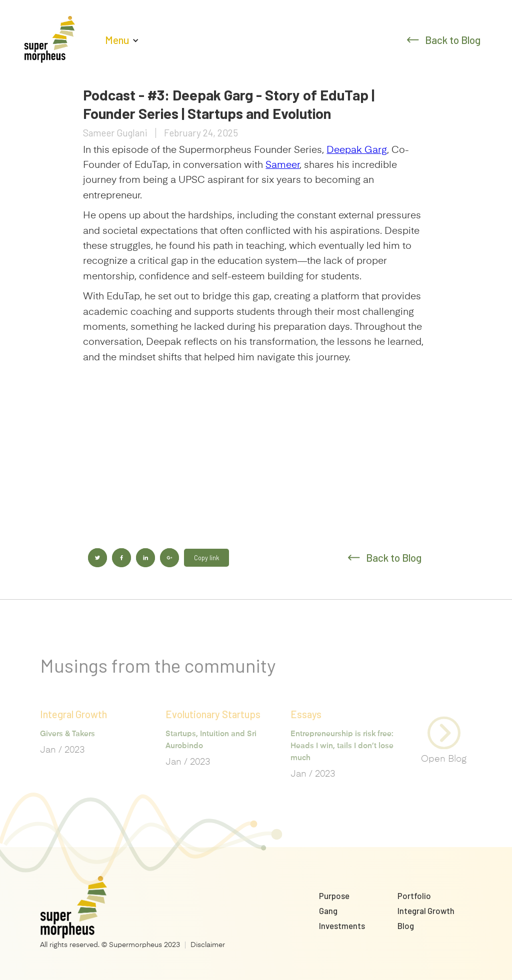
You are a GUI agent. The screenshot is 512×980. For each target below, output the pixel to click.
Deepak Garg (357, 150)
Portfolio (414, 896)
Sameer (282, 165)
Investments (342, 926)
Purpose (334, 896)
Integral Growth (426, 911)
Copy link (206, 558)
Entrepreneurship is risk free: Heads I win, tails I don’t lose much (342, 760)
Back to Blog (453, 40)
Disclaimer (208, 945)
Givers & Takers (67, 748)
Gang (328, 911)
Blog (406, 926)
